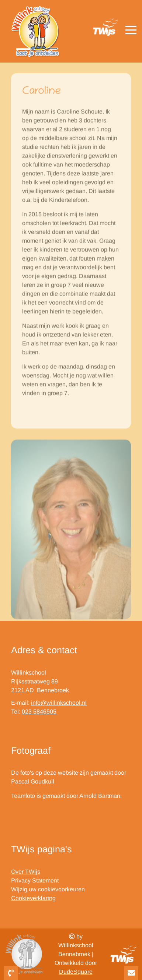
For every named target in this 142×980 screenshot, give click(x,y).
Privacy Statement (35, 880)
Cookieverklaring (33, 898)
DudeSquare (76, 972)
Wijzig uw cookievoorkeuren (48, 889)
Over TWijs (26, 872)
